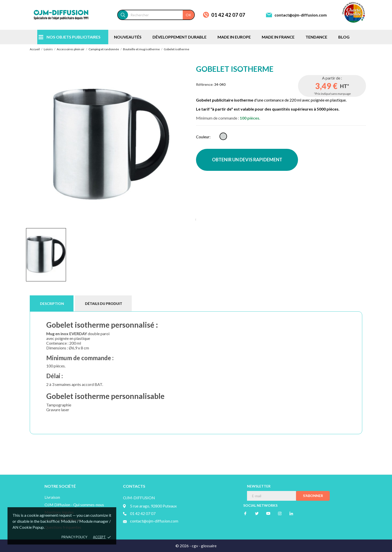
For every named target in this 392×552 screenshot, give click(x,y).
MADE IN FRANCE (278, 37)
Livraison (52, 497)
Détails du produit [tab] (104, 304)
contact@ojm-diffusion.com (301, 15)
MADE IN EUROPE (234, 37)
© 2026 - (184, 546)
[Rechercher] (161, 15)
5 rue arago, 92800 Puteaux (153, 506)
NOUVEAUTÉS (128, 37)
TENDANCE (316, 37)
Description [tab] (52, 304)
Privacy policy (74, 537)
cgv (195, 546)
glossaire (209, 546)
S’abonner (313, 496)
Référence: (205, 84)
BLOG (344, 37)
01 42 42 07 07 (228, 15)
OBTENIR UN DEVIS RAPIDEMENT (247, 160)
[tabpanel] (111, 144)
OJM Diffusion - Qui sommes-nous (74, 505)
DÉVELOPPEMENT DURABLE (179, 37)
